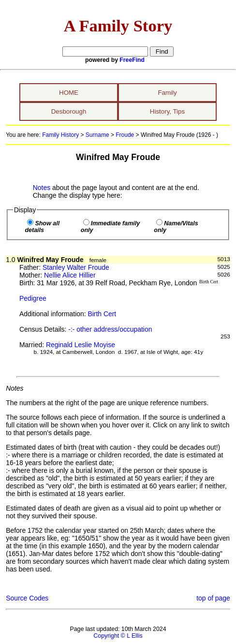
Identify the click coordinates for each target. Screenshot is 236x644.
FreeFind (132, 60)
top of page (213, 598)
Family (167, 93)
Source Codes (27, 598)
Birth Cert (102, 314)
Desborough (69, 111)
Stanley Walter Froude (76, 267)
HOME (69, 93)
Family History (60, 135)
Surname (97, 135)
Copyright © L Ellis (118, 636)
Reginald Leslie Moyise (81, 345)
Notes (42, 188)
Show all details (42, 227)
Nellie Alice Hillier (70, 275)
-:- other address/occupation (110, 329)
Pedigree (33, 298)
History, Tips (167, 111)
